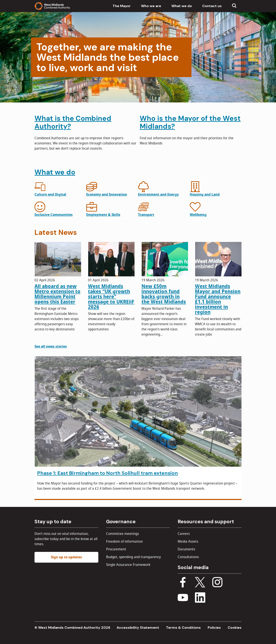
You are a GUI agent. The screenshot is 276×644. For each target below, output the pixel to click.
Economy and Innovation (107, 195)
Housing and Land (205, 195)
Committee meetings (122, 534)
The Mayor (122, 6)
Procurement (116, 549)
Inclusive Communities (54, 215)
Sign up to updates (66, 557)
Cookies (235, 628)
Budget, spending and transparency (133, 557)
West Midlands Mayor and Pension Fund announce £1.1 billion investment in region (218, 299)
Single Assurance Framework (128, 565)
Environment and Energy (158, 195)
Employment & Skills (103, 215)
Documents (186, 549)
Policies (214, 628)
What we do (182, 6)
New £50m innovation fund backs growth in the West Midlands (164, 294)
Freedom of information (124, 542)
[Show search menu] (234, 6)
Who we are (151, 6)
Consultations (188, 557)
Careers (184, 534)
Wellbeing (198, 215)
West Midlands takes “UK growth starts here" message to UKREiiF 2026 (111, 297)
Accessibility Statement (138, 628)
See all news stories (51, 347)
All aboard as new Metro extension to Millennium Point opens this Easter (57, 294)
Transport (146, 215)
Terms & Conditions (183, 628)
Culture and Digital (50, 195)
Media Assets (188, 542)
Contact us (212, 6)
